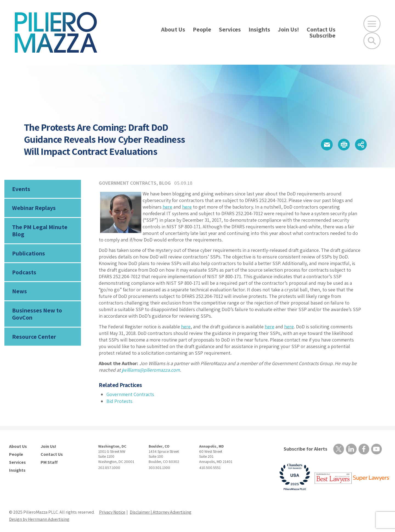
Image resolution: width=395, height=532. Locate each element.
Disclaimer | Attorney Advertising (161, 512)
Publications (29, 253)
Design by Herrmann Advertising (39, 519)
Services (230, 29)
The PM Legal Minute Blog (40, 231)
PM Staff (49, 462)
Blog (165, 183)
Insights (259, 29)
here (167, 207)
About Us (173, 29)
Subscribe (322, 35)
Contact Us (321, 29)
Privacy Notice (112, 512)
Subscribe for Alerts (305, 449)
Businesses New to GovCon (37, 314)
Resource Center (34, 337)
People (202, 29)
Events (21, 189)
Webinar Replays (34, 208)
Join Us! (288, 29)
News (19, 291)
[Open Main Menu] (372, 24)
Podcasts (24, 272)
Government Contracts (128, 183)
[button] (327, 145)
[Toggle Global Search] (372, 41)
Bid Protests (119, 401)
